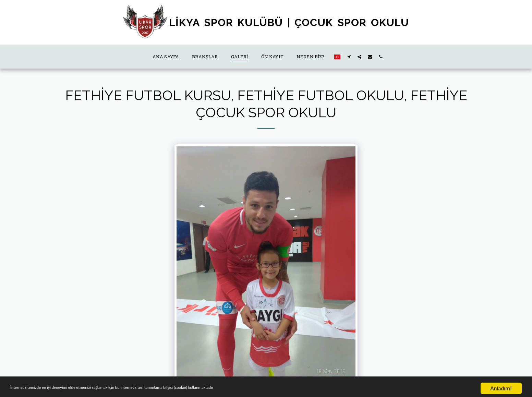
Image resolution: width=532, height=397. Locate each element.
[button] (349, 57)
